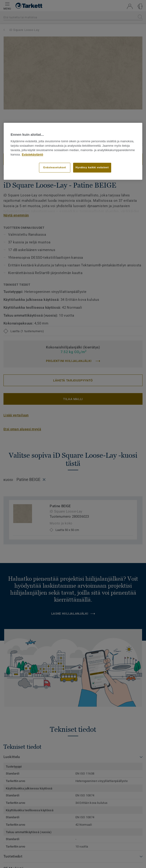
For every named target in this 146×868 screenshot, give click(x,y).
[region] (73, 151)
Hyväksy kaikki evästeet (92, 167)
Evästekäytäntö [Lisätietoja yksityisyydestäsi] (32, 155)
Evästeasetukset (55, 167)
